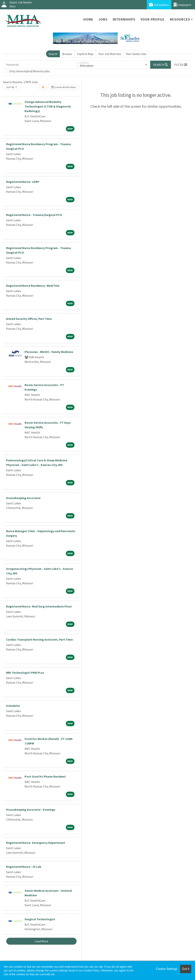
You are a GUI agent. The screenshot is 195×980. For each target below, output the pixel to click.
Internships (124, 19)
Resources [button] (180, 19)
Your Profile (153, 19)
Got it (186, 969)
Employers (182, 5)
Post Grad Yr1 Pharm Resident (45, 776)
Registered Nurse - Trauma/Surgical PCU (34, 215)
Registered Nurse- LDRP (23, 182)
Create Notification (64, 87)
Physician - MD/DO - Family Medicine (49, 352)
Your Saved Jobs (136, 54)
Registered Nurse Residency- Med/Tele (33, 286)
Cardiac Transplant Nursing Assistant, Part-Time (39, 639)
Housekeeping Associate (23, 498)
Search (53, 54)
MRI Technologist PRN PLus (25, 673)
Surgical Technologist (40, 919)
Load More (41, 941)
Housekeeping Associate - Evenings (31, 810)
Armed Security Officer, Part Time (29, 319)
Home (88, 19)
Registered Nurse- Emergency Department (36, 843)
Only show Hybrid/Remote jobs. (30, 71)
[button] (181, 65)
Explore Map (85, 54)
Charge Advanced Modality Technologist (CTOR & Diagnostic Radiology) (48, 106)
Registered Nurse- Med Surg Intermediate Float (39, 606)
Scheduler (13, 706)
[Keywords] (41, 65)
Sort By (10, 87)
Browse (67, 54)
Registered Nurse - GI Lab (24, 867)
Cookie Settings (167, 969)
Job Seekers (159, 5)
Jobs (103, 19)
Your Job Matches (110, 54)
